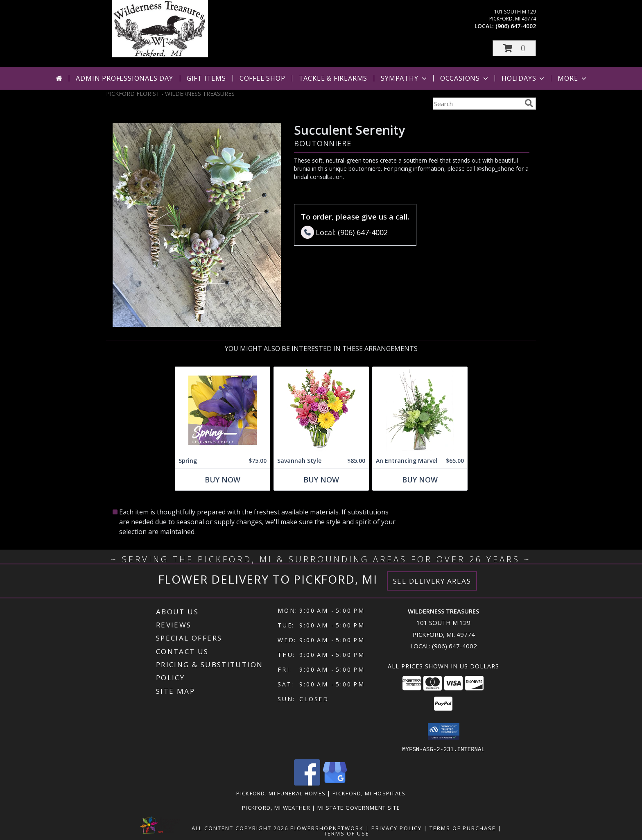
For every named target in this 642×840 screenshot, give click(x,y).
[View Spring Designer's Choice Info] (223, 410)
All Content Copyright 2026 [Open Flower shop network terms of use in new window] (240, 828)
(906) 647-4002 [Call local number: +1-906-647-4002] (516, 26)
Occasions (465, 78)
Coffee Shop (262, 78)
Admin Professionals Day (124, 78)
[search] (529, 103)
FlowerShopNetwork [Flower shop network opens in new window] (327, 828)
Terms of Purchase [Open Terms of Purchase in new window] (463, 828)
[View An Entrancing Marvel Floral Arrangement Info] (420, 410)
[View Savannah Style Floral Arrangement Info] (321, 410)
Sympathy (404, 78)
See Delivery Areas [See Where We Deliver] (432, 581)
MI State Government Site (359, 807)
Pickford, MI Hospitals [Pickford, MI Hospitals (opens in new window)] (369, 793)
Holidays (524, 78)
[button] (514, 48)
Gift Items (206, 78)
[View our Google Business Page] (335, 783)
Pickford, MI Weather (276, 807)
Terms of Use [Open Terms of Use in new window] (347, 833)
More (573, 78)
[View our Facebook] (307, 783)
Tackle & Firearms (333, 78)
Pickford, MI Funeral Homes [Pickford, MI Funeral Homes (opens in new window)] (281, 793)
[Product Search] (477, 104)
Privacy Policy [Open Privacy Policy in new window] (397, 828)
